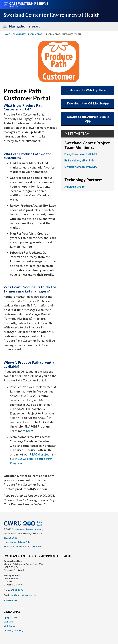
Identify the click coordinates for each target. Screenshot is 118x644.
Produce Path (36, 34)
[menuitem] (59, 617)
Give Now (8, 622)
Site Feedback (11, 600)
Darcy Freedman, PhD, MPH (81, 154)
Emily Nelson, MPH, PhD (79, 161)
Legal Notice (10, 542)
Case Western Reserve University (28, 529)
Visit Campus (10, 626)
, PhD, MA (91, 167)
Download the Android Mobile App (88, 119)
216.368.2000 (11, 538)
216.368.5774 (18, 590)
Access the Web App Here (88, 90)
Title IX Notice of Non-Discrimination (22, 546)
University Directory (14, 630)
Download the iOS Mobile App (88, 103)
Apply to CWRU (11, 617)
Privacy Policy (25, 542)
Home (7, 34)
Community (19, 34)
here (29, 431)
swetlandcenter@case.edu (23, 595)
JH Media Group (75, 187)
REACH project (40, 454)
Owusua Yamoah (75, 167)
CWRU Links (12, 612)
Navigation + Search (22, 27)
